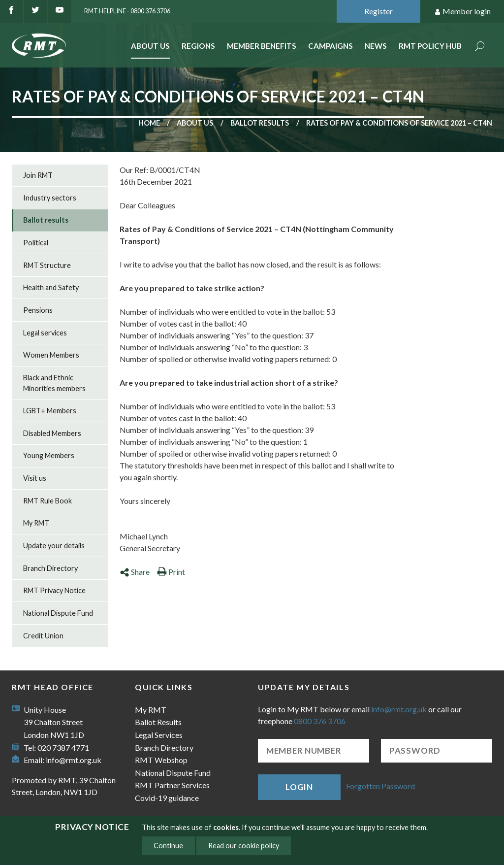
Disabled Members (52, 433)
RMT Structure (47, 265)
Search (480, 47)
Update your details (54, 546)
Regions (198, 46)
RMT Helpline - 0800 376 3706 (127, 11)
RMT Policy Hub (430, 46)
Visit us (35, 478)
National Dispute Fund (58, 613)
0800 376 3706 (320, 721)
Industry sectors (50, 198)
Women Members (51, 355)
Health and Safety (51, 287)
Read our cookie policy (244, 846)
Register (378, 11)
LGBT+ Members (50, 411)
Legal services (45, 333)
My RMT (36, 523)
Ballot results (260, 123)
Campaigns (331, 46)
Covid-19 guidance (167, 798)
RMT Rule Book (47, 501)
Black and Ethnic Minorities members (54, 383)
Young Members (49, 455)
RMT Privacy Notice (54, 590)
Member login (462, 12)
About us (195, 123)
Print (171, 572)
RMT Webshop (161, 760)
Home (149, 123)
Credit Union (43, 636)
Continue (168, 846)
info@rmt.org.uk (74, 760)
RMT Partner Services (172, 785)
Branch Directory (50, 568)
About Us (150, 46)
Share (135, 572)
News (376, 46)
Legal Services (159, 735)
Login (299, 787)
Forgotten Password (380, 786)
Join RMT (38, 175)
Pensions (38, 310)
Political (36, 243)
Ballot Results (158, 722)
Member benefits (262, 46)
